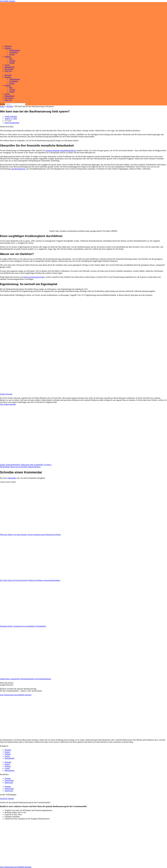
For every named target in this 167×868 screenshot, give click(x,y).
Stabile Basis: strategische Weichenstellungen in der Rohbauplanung (26, 679)
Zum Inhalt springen (8, 1)
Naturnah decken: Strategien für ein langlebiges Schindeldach (23, 626)
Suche (2, 104)
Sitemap (8, 778)
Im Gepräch (9, 69)
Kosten (12, 54)
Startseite (8, 46)
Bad (11, 59)
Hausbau (8, 48)
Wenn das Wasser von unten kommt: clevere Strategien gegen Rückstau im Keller (31, 535)
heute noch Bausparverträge (34, 277)
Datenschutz (9, 780)
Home (2, 106)
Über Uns (8, 71)
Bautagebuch (10, 67)
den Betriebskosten (18, 169)
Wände (12, 63)
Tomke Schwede (6, 394)
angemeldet (12, 478)
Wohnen (8, 56)
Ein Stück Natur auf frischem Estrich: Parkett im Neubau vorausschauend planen (30, 580)
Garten (7, 65)
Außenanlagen (15, 50)
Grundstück (14, 52)
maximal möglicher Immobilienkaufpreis (61, 150)
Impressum (9, 783)
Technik (12, 61)
